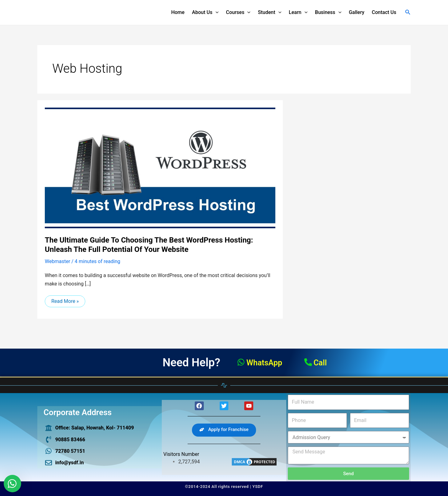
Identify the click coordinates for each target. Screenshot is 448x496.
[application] (216, 12)
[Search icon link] (408, 13)
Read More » (65, 300)
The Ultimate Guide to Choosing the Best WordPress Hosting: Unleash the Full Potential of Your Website (149, 245)
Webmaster (58, 261)
